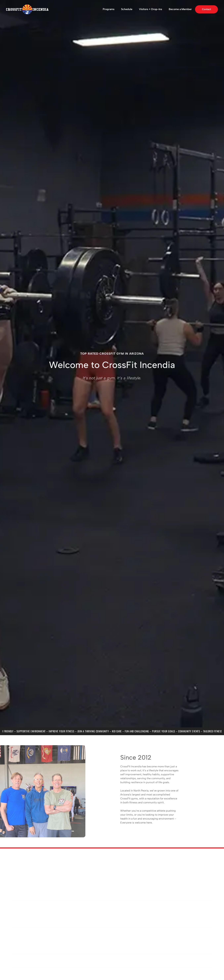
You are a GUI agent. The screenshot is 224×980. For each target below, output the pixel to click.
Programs (109, 9)
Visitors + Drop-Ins (151, 9)
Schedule (127, 9)
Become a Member (180, 9)
